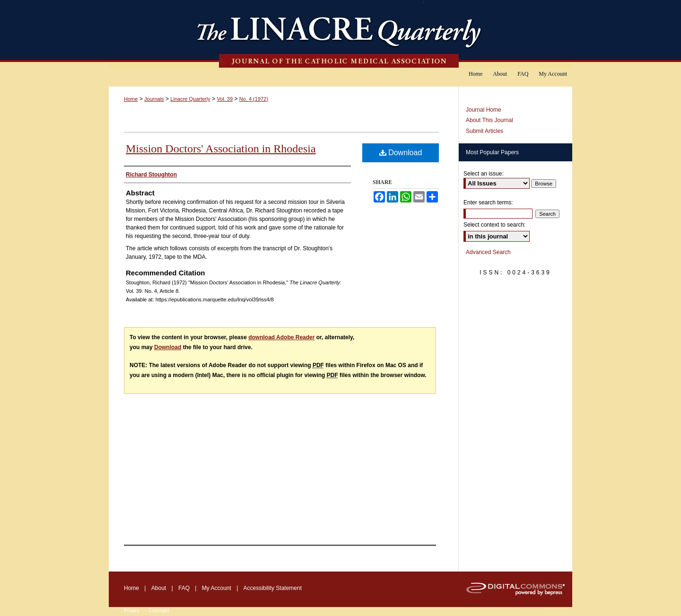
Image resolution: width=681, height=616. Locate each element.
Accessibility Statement (273, 588)
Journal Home (484, 110)
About (159, 588)
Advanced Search (488, 252)
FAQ (184, 588)
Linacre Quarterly (190, 99)
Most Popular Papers (492, 152)
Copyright (159, 611)
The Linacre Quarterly (340, 34)
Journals (154, 99)
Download (401, 153)
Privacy (132, 611)
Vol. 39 (225, 99)
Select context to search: (494, 225)
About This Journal (489, 120)
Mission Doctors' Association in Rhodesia (221, 149)
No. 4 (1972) (254, 99)
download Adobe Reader (281, 337)
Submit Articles (485, 131)
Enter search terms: (488, 202)
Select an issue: (484, 174)
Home (131, 99)
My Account (217, 588)
